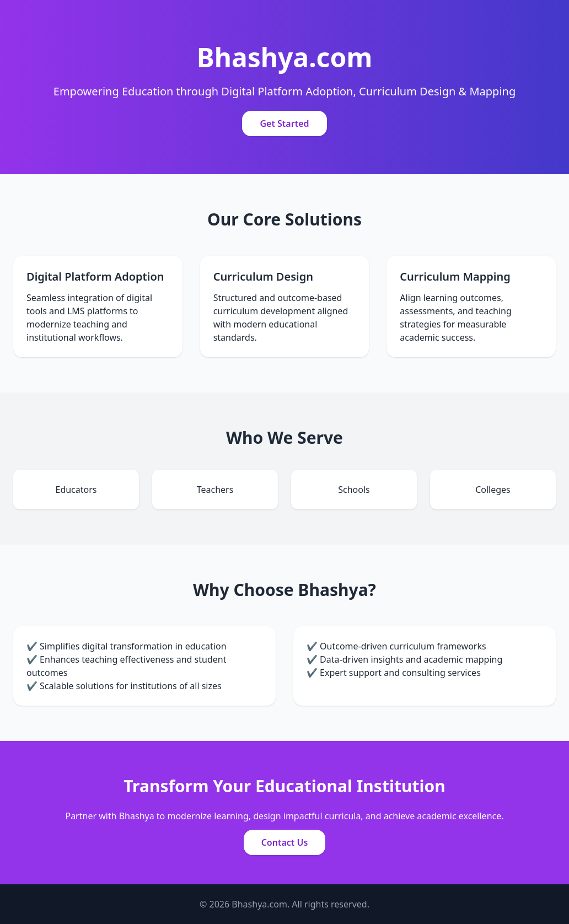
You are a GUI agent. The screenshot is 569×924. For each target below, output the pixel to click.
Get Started (284, 123)
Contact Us (285, 842)
